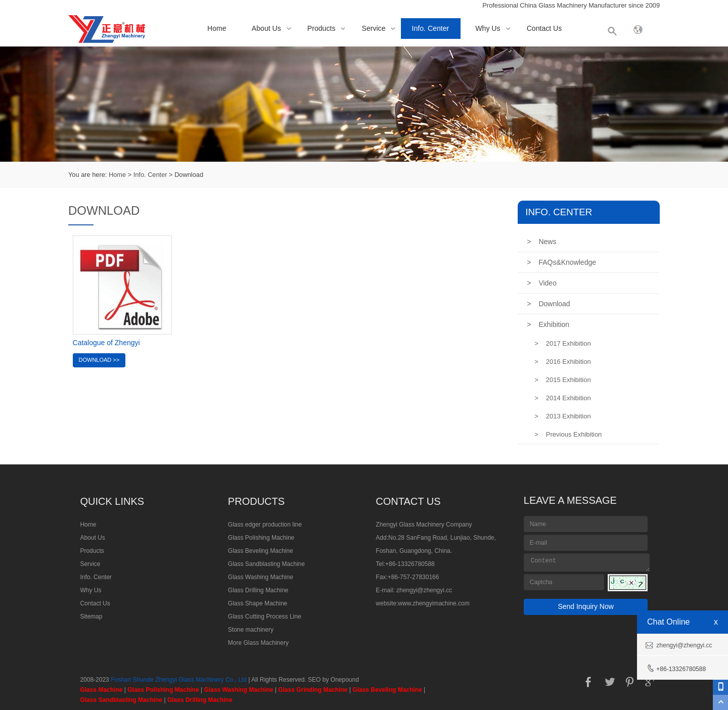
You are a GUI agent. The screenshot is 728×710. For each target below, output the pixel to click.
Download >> (99, 360)
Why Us (488, 28)
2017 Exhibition (563, 343)
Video (542, 283)
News (541, 242)
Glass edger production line (265, 525)
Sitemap (91, 617)
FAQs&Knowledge (561, 262)
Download (548, 304)
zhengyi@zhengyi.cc (424, 590)
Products (322, 28)
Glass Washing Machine (261, 577)
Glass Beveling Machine (261, 551)
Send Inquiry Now (586, 606)
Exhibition (548, 324)
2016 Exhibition (563, 362)
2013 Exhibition (563, 416)
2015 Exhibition (563, 380)
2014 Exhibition (563, 398)
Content (587, 562)
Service (374, 28)
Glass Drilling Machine (258, 590)
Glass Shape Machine (258, 603)
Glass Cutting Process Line (265, 617)
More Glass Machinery (258, 643)
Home (217, 28)
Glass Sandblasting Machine (266, 564)
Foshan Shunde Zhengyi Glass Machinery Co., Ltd (179, 680)
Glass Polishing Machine (261, 538)
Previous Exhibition (568, 434)
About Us (266, 28)
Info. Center (431, 28)
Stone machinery (251, 630)
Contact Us (544, 28)
